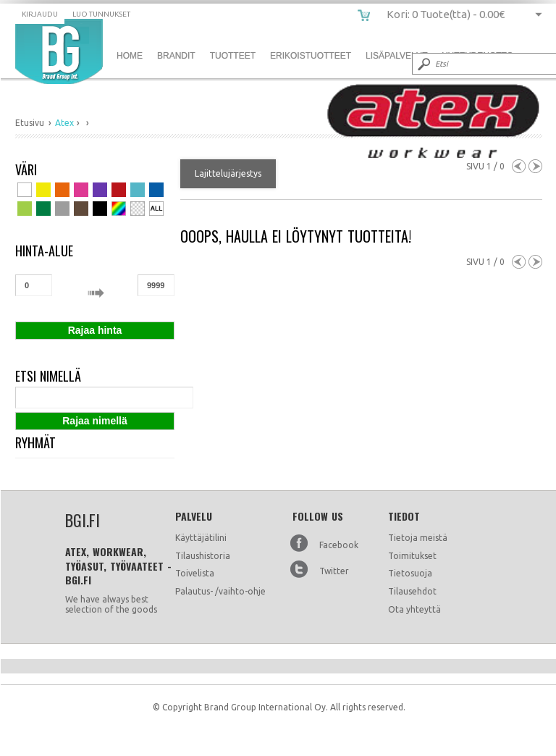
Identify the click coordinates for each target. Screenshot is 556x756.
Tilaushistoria (203, 556)
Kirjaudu (40, 14)
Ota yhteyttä (414, 609)
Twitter (334, 571)
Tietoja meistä (418, 538)
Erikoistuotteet (311, 56)
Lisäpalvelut (397, 56)
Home (130, 56)
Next (535, 166)
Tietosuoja (410, 573)
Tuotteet (233, 56)
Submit (423, 64)
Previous (519, 166)
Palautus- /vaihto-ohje (220, 591)
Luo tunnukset (101, 14)
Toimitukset (412, 556)
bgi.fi (59, 51)
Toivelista (195, 573)
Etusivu (30, 123)
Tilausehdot (412, 591)
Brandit (176, 56)
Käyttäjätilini (201, 538)
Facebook (339, 545)
